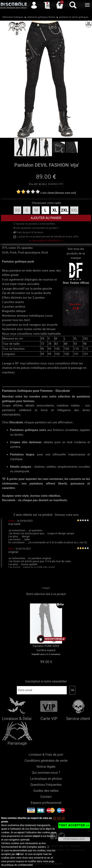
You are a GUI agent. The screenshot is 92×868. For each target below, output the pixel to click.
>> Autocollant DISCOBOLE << (46, 241)
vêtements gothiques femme (41, 17)
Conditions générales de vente (46, 761)
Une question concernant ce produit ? (36, 228)
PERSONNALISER (74, 839)
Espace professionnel (46, 803)
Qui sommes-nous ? (46, 773)
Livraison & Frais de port (46, 755)
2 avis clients (48, 193)
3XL (74, 210)
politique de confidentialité (19, 865)
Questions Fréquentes (46, 785)
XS (17, 210)
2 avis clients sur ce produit (33, 515)
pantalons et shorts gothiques (74, 17)
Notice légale (46, 767)
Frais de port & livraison (28, 232)
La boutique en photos (46, 779)
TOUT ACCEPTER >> (74, 825)
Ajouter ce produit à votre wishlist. (34, 224)
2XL (64, 210)
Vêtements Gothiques (13, 17)
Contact (46, 797)
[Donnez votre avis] (66, 193)
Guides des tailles (46, 791)
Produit (46, 588)
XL (55, 210)
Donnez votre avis (67, 515)
